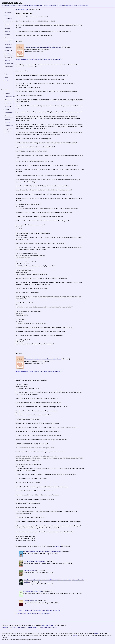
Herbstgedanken (9, 103)
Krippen (7, 109)
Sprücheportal (20, 10)
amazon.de (58, 546)
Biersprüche (8, 25)
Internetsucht (8, 41)
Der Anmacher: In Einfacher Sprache (34, 561)
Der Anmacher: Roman (30, 601)
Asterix (7, 15)
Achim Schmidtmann (48, 625)
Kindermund (8, 18)
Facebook (7, 28)
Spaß (27, 10)
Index (6, 74)
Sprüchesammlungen (71, 5)
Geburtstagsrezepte (9, 97)
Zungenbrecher (9, 67)
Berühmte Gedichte (23, 5)
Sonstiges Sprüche (83, 5)
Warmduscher (9, 54)
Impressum (5, 627)
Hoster (55, 627)
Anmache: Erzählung (30, 570)
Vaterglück (8, 132)
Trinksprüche (8, 57)
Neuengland (8, 119)
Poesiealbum (8, 47)
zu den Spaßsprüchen (34, 613)
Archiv (6, 80)
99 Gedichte (8, 93)
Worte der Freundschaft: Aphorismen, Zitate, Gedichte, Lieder (43, 47)
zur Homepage (46, 613)
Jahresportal (8, 106)
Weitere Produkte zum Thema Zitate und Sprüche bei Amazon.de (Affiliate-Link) (39, 59)
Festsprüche (33, 5)
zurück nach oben (21, 613)
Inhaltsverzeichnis (32, 627)
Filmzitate (7, 38)
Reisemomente (9, 126)
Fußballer (7, 31)
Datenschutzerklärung (19, 627)
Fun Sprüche (52, 5)
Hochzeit (39, 5)
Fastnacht (7, 35)
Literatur (45, 5)
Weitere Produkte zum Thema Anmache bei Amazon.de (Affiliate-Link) (40, 610)
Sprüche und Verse (11, 5)
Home (3, 5)
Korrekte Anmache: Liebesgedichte (34, 591)
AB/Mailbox (8, 12)
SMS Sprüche (8, 51)
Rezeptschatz (8, 129)
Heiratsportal (8, 100)
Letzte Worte (8, 44)
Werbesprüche (9, 63)
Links (6, 77)
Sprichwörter (60, 5)
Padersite (7, 122)
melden (97, 633)
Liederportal (8, 116)
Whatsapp (8, 60)
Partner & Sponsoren (45, 627)
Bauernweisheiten (9, 22)
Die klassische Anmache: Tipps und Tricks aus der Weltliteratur (42, 552)
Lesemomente (9, 113)
